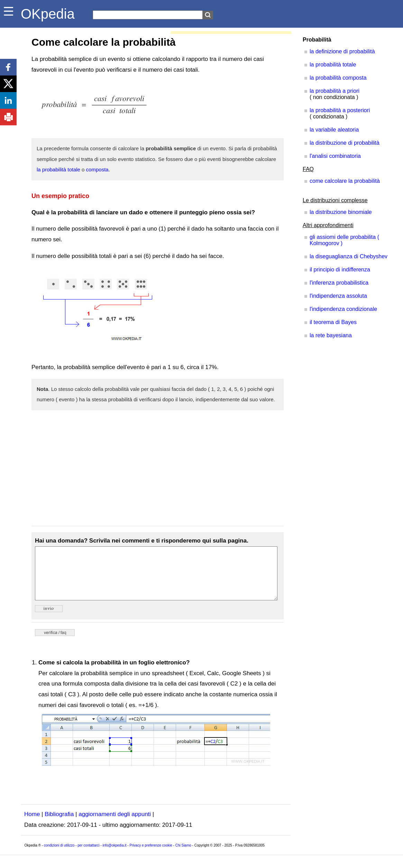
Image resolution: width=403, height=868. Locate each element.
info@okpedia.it (114, 856)
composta (97, 169)
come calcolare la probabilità (345, 181)
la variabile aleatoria (334, 130)
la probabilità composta (338, 78)
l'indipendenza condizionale (343, 309)
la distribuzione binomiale (341, 212)
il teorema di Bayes (333, 322)
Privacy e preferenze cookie (151, 856)
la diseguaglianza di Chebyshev (349, 256)
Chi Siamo (183, 856)
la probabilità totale (58, 169)
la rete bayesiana (331, 335)
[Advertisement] (158, 468)
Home (32, 825)
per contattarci (88, 856)
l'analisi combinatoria (335, 156)
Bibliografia (59, 825)
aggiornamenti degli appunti (115, 825)
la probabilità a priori (335, 91)
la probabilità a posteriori (340, 110)
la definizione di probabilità (342, 51)
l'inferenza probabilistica (339, 283)
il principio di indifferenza (340, 270)
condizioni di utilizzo (59, 856)
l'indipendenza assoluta (338, 296)
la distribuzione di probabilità (345, 143)
